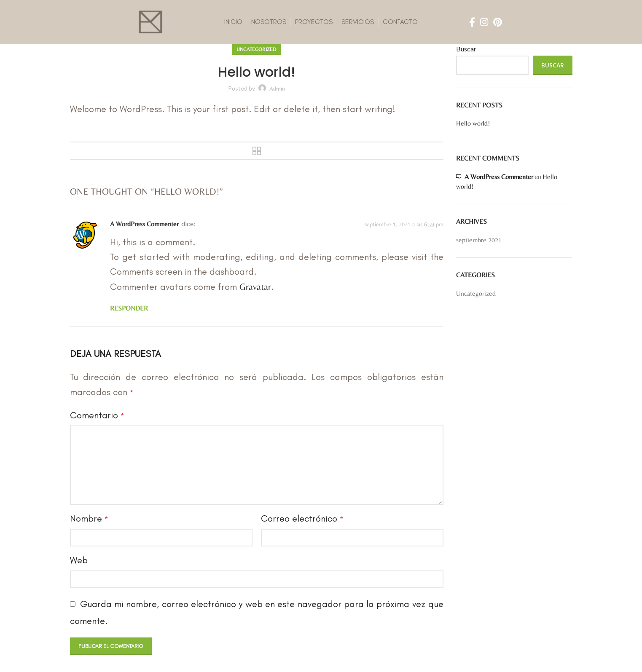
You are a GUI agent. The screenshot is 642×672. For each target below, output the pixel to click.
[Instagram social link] (484, 22)
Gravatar (255, 287)
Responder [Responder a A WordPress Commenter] (129, 308)
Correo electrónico (302, 518)
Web (79, 560)
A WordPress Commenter (144, 224)
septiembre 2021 (479, 240)
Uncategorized (257, 49)
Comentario (97, 415)
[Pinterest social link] (498, 22)
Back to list (257, 151)
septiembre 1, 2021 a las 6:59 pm (404, 224)
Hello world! (473, 123)
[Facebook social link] (472, 22)
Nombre (89, 518)
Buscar (466, 49)
